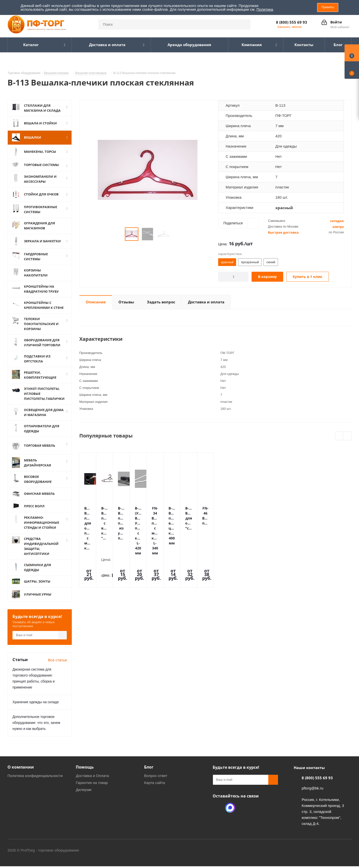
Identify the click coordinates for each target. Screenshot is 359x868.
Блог (149, 773)
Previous (339, 436)
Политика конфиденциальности (35, 782)
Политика (265, 9)
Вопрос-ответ (156, 782)
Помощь (85, 773)
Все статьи (57, 666)
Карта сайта (155, 789)
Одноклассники (218, 814)
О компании (21, 773)
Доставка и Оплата (92, 782)
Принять (328, 7)
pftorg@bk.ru (313, 794)
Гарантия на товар (92, 789)
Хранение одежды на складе (36, 708)
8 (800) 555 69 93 (292, 22)
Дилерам (84, 796)
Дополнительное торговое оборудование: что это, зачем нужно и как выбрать (36, 729)
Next (347, 436)
